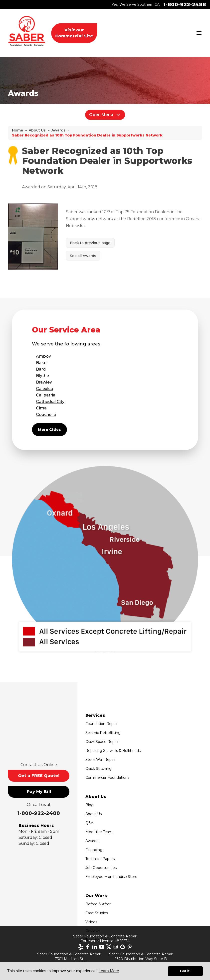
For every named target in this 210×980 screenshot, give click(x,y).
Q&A (89, 823)
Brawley (44, 382)
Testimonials (96, 940)
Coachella (46, 415)
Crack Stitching (99, 769)
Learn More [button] (109, 971)
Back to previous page (90, 243)
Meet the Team (99, 832)
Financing (94, 850)
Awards (92, 841)
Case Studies (97, 913)
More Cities (49, 430)
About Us (94, 814)
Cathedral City (50, 402)
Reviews (93, 931)
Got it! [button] (185, 971)
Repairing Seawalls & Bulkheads (113, 751)
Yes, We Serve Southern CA (136, 4)
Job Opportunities (101, 868)
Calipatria (46, 395)
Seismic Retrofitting (103, 733)
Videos (91, 922)
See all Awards (83, 256)
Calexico (45, 389)
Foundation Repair (102, 724)
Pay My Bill (39, 792)
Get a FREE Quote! (39, 776)
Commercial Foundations (107, 778)
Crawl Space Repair (102, 742)
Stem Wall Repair (101, 760)
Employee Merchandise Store (111, 877)
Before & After (98, 904)
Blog (90, 805)
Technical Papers (100, 859)
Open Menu (105, 115)
